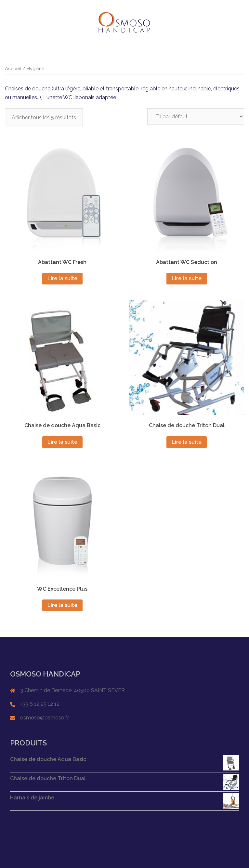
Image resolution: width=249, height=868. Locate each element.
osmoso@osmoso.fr (45, 718)
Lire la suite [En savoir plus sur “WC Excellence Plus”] (62, 605)
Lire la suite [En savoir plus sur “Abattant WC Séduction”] (187, 278)
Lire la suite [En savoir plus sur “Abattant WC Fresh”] (62, 278)
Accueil (13, 68)
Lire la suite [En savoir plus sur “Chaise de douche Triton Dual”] (187, 442)
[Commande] (196, 117)
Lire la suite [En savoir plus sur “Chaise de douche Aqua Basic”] (62, 442)
